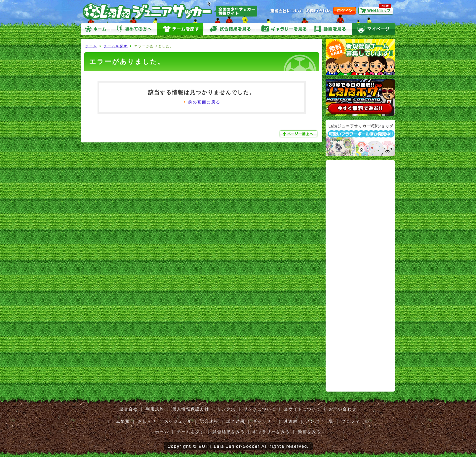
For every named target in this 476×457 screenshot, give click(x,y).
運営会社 (129, 409)
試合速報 (209, 421)
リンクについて (260, 409)
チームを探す (180, 29)
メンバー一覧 (320, 421)
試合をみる (230, 29)
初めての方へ (134, 29)
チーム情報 (118, 421)
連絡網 (291, 421)
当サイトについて (302, 409)
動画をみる (331, 29)
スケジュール (178, 421)
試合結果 (236, 421)
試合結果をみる (229, 432)
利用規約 (155, 409)
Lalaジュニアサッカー (173, 11)
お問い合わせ (343, 409)
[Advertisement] (354, 261)
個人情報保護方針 (191, 409)
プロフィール (355, 421)
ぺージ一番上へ (299, 134)
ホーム (96, 29)
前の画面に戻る (204, 102)
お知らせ (147, 421)
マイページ (374, 29)
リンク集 (226, 409)
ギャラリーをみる (283, 29)
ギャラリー (264, 421)
